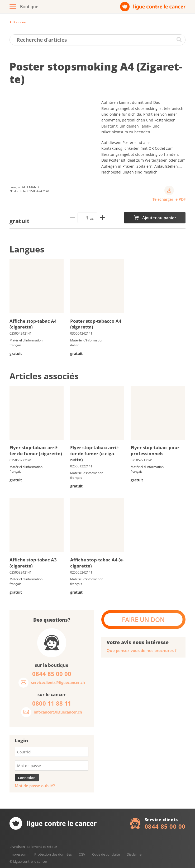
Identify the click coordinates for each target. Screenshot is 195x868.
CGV (82, 854)
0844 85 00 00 (165, 826)
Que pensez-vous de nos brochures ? (142, 651)
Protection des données (53, 854)
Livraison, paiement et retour (33, 847)
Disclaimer (135, 854)
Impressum (18, 854)
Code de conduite (106, 854)
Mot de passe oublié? (35, 786)
